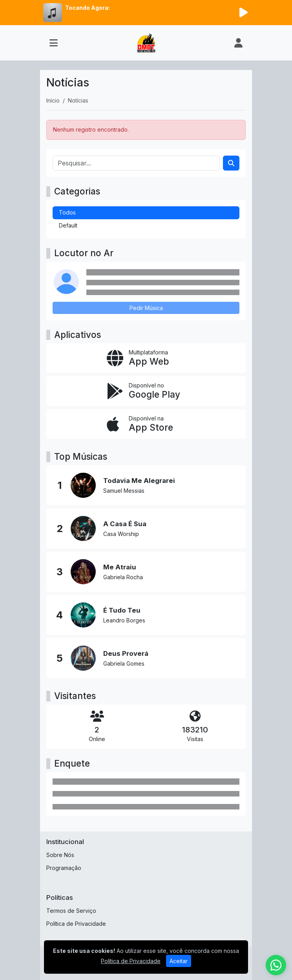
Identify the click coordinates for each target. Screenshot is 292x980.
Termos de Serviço (71, 911)
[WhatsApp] (276, 965)
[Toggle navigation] (54, 43)
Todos (67, 212)
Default (68, 225)
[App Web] (146, 358)
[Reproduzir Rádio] (243, 13)
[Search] (231, 163)
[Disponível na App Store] (146, 424)
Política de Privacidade (76, 924)
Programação (64, 868)
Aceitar (179, 961)
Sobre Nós (60, 855)
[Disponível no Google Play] (146, 391)
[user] (238, 43)
